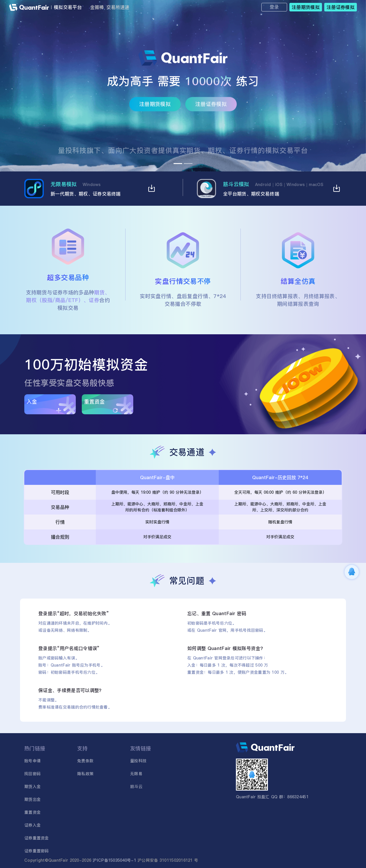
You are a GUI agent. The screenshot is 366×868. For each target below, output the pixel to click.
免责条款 (85, 761)
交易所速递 (118, 7)
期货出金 (32, 799)
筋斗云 (136, 787)
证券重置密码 (37, 851)
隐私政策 (85, 774)
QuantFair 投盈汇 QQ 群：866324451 (272, 797)
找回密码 (32, 774)
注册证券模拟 (211, 107)
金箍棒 (97, 7)
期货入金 (32, 787)
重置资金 (32, 812)
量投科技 (138, 761)
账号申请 (32, 761)
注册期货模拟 (155, 107)
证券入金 (32, 825)
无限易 (136, 774)
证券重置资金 (37, 838)
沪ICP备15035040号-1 (114, 860)
